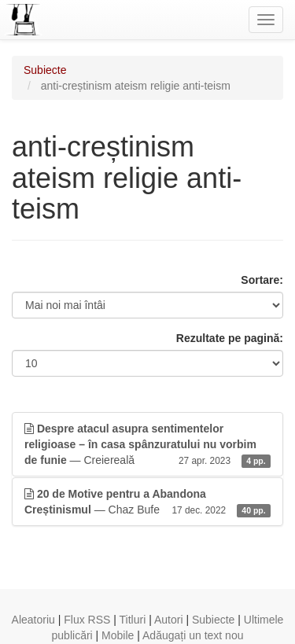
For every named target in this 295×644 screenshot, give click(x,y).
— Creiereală (147, 445)
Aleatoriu (33, 620)
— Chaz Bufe (147, 502)
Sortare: (262, 280)
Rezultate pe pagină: (230, 338)
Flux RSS (87, 620)
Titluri (133, 620)
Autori (169, 620)
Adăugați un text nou (193, 635)
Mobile (118, 635)
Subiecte (45, 70)
